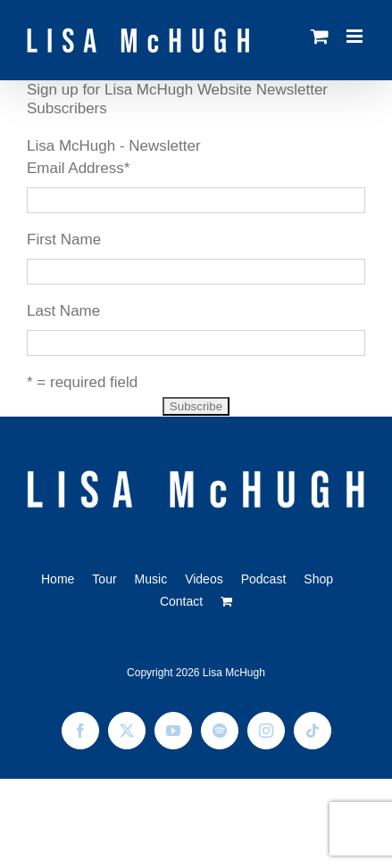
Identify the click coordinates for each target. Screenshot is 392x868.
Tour (104, 579)
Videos (204, 579)
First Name (64, 240)
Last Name (63, 311)
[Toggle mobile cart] (320, 36)
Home (58, 579)
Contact (181, 601)
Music (151, 579)
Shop (318, 579)
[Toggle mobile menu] (356, 36)
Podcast (264, 579)
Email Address (78, 168)
